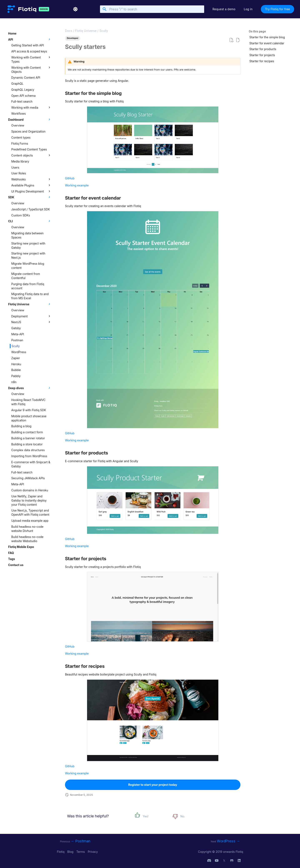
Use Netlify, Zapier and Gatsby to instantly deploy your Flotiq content (29, 500)
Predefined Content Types (29, 149)
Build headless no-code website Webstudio (27, 539)
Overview (18, 125)
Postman (17, 340)
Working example (77, 185)
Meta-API (18, 334)
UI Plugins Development (31, 191)
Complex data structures (28, 450)
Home (12, 33)
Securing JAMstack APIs (28, 478)
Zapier (16, 358)
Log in (248, 9)
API (30, 39)
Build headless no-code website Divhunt (27, 529)
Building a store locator (27, 444)
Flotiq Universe (30, 304)
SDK (30, 197)
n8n (14, 382)
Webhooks (31, 179)
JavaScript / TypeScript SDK (31, 209)
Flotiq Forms (20, 143)
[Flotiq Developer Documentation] (22, 9)
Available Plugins (31, 185)
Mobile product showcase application (29, 418)
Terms (81, 852)
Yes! (146, 816)
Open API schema (23, 96)
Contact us (16, 565)
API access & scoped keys (29, 51)
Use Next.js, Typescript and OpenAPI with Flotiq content (30, 512)
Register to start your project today (153, 785)
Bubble (16, 370)
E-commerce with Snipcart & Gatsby (31, 464)
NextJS (31, 322)
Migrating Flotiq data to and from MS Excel (30, 296)
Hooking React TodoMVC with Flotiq (28, 402)
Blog (71, 852)
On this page (257, 31)
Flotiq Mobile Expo (21, 547)
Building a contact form (27, 432)
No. (183, 816)
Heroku (16, 364)
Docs (69, 31)
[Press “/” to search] (152, 9)
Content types (21, 137)
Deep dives (30, 388)
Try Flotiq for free (277, 9)
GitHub (70, 178)
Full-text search (22, 101)
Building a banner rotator (28, 438)
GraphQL (17, 84)
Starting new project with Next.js (28, 255)
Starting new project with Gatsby (28, 245)
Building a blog (21, 426)
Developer (73, 38)
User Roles (19, 173)
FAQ (11, 553)
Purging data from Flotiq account (28, 286)
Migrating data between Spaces (27, 235)
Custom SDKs (21, 215)
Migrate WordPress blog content (28, 266)
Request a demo (224, 9)
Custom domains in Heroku (30, 490)
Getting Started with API (27, 45)
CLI (30, 221)
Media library (20, 161)
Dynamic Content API (26, 78)
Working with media (31, 107)
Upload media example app (30, 521)
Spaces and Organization (28, 131)
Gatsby (16, 328)
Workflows (19, 114)
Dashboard (30, 119)
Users (15, 167)
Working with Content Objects (31, 70)
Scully (16, 346)
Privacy (93, 852)
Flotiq (61, 852)
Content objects (31, 155)
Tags (12, 559)
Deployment (31, 316)
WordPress (19, 352)
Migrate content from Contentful (26, 276)
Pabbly (16, 376)
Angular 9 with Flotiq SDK (29, 410)
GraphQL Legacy (23, 90)
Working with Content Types (31, 59)
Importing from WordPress (29, 456)
